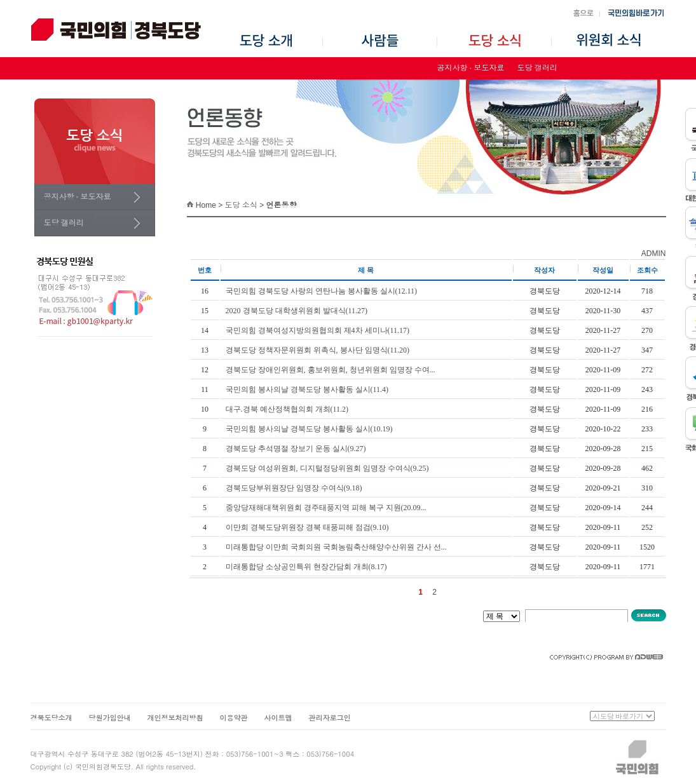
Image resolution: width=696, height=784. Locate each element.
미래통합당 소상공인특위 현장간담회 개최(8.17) (306, 567)
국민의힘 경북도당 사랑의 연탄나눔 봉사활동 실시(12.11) (322, 291)
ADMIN (654, 253)
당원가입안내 (110, 718)
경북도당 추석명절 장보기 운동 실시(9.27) (296, 449)
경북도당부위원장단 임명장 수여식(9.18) (294, 488)
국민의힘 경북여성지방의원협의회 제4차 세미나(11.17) (318, 330)
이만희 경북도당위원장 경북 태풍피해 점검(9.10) (307, 527)
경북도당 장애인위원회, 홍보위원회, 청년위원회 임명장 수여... (331, 370)
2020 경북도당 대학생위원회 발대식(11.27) (297, 311)
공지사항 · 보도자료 (471, 68)
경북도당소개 (51, 718)
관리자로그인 (330, 718)
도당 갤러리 (537, 68)
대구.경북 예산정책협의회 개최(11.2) (287, 409)
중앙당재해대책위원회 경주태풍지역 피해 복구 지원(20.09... (326, 508)
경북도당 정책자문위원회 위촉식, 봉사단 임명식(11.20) (318, 350)
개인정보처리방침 (175, 718)
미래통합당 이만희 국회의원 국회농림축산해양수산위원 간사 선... (336, 547)
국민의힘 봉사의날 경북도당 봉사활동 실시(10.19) (309, 429)
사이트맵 (278, 718)
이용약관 (234, 718)
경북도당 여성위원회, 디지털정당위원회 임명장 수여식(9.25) (327, 468)
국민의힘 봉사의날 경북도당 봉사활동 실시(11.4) (307, 389)
